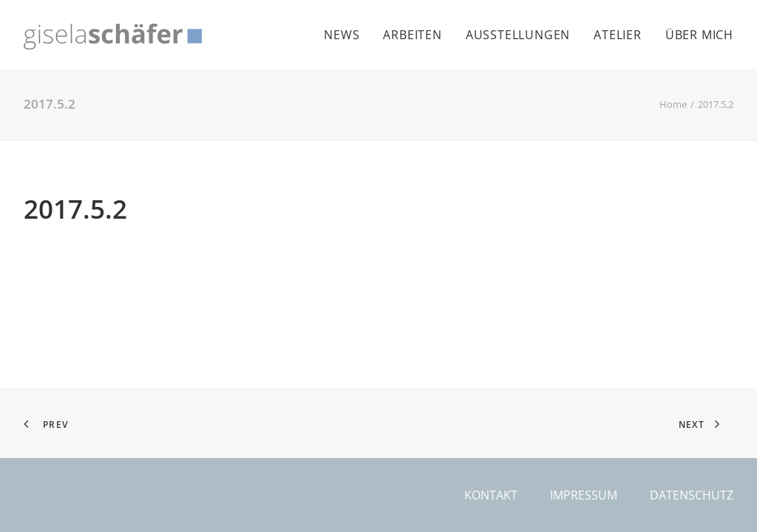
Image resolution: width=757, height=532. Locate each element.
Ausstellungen (518, 35)
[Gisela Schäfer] (113, 37)
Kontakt (491, 495)
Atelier (618, 35)
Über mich (699, 35)
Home (673, 104)
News (342, 35)
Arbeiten (412, 35)
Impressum (584, 495)
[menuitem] (347, 35)
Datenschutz (692, 495)
